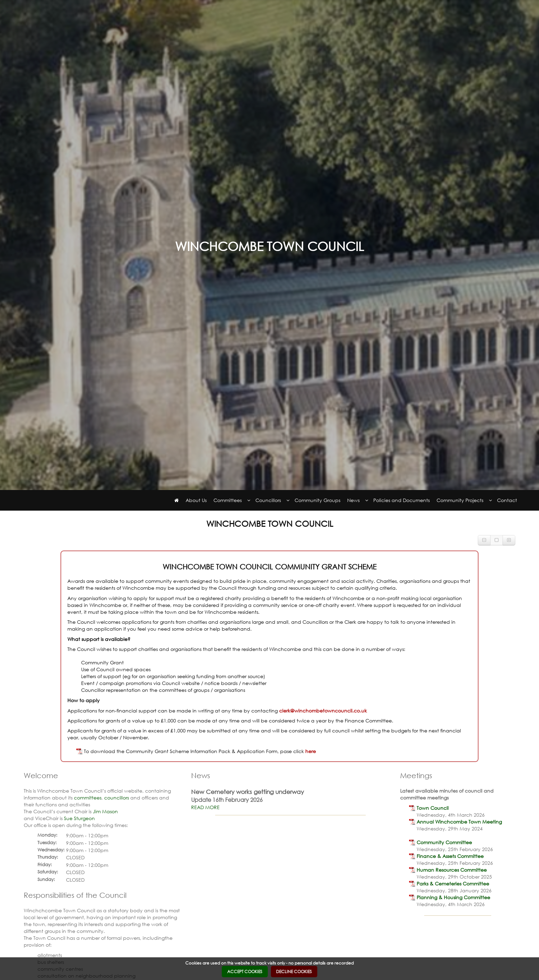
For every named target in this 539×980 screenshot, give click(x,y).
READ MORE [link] (205, 807)
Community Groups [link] (317, 500)
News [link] (353, 500)
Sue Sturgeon (79, 818)
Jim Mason (105, 811)
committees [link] (88, 798)
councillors (117, 798)
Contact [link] (507, 500)
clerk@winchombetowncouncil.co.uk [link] (323, 711)
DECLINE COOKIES (294, 972)
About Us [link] (196, 500)
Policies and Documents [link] (401, 500)
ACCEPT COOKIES (245, 972)
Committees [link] (228, 500)
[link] (177, 500)
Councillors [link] (268, 500)
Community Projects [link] (460, 500)
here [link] (311, 751)
